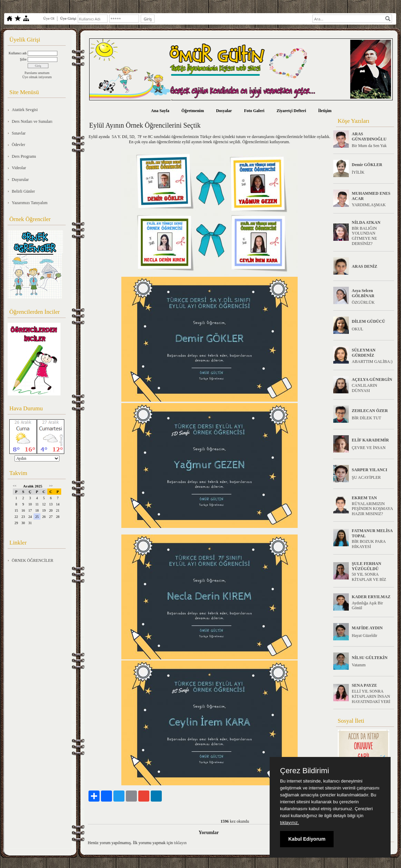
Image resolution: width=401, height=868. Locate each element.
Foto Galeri (254, 111)
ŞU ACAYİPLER (366, 477)
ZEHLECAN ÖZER (370, 411)
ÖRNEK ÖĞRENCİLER (32, 560)
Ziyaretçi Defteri (291, 111)
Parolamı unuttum (37, 73)
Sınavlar (19, 133)
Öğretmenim (193, 111)
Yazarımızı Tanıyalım (30, 203)
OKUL (358, 329)
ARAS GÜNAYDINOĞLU (369, 136)
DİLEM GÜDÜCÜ (369, 321)
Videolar (19, 168)
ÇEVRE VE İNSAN (369, 448)
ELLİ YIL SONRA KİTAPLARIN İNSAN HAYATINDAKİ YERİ (371, 696)
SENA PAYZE (365, 685)
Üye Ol (49, 18)
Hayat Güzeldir (365, 636)
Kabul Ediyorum (307, 839)
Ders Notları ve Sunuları (32, 121)
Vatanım (359, 665)
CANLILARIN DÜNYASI (365, 388)
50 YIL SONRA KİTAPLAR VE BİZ (369, 577)
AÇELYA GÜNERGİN (372, 380)
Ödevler (18, 145)
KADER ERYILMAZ (371, 597)
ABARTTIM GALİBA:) (372, 362)
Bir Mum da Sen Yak (369, 146)
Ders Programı (24, 156)
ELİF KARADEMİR (370, 440)
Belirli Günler (23, 191)
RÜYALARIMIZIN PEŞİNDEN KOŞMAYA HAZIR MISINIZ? (372, 509)
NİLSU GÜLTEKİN (370, 658)
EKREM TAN (365, 498)
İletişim (325, 111)
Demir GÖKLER (367, 165)
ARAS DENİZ (365, 266)
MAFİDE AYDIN (367, 628)
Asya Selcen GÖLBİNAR (363, 293)
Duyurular (20, 180)
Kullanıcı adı (18, 53)
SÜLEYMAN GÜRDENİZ (364, 353)
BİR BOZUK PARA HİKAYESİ (369, 544)
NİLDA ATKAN (366, 222)
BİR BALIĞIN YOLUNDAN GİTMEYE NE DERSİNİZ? (365, 236)
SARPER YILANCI (370, 470)
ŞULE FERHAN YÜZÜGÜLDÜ (367, 566)
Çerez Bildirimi (305, 771)
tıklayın (180, 843)
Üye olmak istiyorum (37, 77)
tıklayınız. (290, 823)
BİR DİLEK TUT (367, 418)
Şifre (23, 59)
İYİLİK (358, 172)
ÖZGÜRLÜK (363, 302)
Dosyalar (224, 111)
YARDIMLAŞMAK (369, 205)
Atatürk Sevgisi (25, 110)
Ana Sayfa (160, 111)
